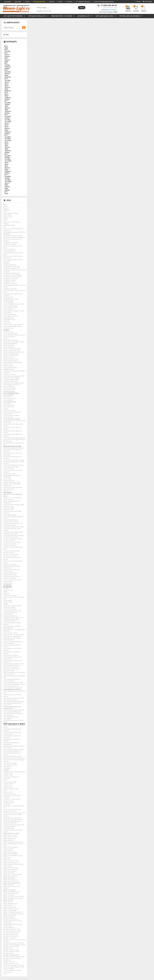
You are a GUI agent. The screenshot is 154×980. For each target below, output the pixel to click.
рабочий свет (8, 628)
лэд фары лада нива (11, 534)
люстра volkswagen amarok (13, 539)
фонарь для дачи (9, 938)
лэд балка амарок (10, 525)
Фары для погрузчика (11, 881)
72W (5, 212)
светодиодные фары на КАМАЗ (12, 740)
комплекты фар (9, 508)
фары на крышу (9, 895)
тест (5, 780)
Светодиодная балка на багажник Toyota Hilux (12, 666)
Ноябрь (7, 65)
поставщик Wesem (10, 621)
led (4, 227)
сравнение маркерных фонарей (11, 778)
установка (7, 804)
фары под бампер (10, 907)
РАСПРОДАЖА (9, 640)
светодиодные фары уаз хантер (12, 754)
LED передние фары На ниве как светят (13, 260)
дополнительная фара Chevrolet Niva (11, 416)
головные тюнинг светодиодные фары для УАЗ (14, 375)
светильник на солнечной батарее (12, 649)
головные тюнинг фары (12, 378)
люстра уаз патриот (10, 556)
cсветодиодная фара (11, 213)
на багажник (8, 583)
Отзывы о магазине (83, 2)
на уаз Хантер (8, 590)
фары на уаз (8, 902)
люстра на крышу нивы (11, 551)
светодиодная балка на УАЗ (13, 683)
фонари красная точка (11, 933)
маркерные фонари (10, 564)
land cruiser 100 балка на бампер (12, 223)
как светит (7, 491)
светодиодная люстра (12, 689)
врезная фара (8, 366)
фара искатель (9, 840)
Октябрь (8, 51)
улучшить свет (9, 801)
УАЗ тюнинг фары (10, 794)
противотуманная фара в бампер (12, 624)
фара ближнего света (11, 833)
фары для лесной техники (12, 874)
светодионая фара (10, 763)
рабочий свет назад (10, 633)
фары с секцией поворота (12, 912)
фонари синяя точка (10, 934)
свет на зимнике (9, 643)
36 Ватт (6, 206)
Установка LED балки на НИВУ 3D (14, 807)
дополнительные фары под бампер (13, 435)
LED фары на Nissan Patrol (12, 277)
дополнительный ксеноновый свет (14, 444)
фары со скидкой (9, 916)
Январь (7, 68)
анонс (5, 338)
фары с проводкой (10, 910)
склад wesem (8, 773)
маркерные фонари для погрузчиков (12, 570)
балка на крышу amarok (12, 350)
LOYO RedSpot (8, 309)
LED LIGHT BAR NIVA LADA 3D (13, 229)
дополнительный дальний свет (14, 438)
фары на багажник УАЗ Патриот (11, 887)
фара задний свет (10, 838)
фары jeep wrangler (10, 852)
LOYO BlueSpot (9, 301)
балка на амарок (9, 347)
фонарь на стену (9, 962)
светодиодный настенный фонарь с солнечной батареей (14, 757)
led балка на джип (10, 244)
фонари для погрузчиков (12, 931)
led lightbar (7, 230)
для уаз (6, 409)
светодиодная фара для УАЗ (14, 710)
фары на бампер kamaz (12, 892)
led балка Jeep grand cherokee (14, 237)
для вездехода (9, 391)
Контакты (69, 2)
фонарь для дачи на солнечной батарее (14, 940)
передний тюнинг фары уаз (13, 618)
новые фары (8, 600)
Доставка (18, 2)
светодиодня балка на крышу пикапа (14, 761)
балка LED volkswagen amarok (14, 342)
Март (7, 48)
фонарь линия (8, 953)
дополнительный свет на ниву (14, 460)
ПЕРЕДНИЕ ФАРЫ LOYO (38, 16)
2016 (6, 115)
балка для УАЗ (8, 345)
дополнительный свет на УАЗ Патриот (14, 463)
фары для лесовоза (10, 876)
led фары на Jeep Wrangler (13, 275)
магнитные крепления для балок (13, 562)
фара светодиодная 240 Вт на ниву (14, 844)
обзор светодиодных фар (12, 606)
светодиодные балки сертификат (11, 718)
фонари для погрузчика (12, 929)
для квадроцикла (10, 402)
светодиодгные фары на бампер (12, 653)
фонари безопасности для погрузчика (13, 922)
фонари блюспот (9, 928)
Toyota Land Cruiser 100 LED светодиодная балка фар (13, 326)
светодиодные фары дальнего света (14, 726)
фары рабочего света (11, 909)
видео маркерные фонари (13, 362)
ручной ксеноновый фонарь (13, 642)
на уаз (6, 588)
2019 (6, 79)
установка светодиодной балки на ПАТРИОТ (12, 822)
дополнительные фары (12, 419)
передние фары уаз (10, 616)
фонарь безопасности (11, 936)
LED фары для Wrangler (11, 273)
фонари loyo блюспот (11, 919)
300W (5, 205)
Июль (7, 84)
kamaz (6, 218)
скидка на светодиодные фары (14, 772)
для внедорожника (11, 393)
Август (7, 55)
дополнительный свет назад (13, 465)
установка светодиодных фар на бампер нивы (14, 826)
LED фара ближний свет (12, 266)
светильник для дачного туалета (12, 646)
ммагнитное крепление (12, 576)
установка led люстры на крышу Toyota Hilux (12, 810)
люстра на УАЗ (9, 552)
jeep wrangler (8, 217)
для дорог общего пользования (10, 399)
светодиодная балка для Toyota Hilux (12, 658)
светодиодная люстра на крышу (12, 695)
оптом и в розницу (10, 609)
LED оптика (7, 258)
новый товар (8, 602)
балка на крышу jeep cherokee (14, 352)
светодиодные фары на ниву (14, 749)
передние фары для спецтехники (10, 613)
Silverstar (7, 321)
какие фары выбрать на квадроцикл (12, 502)
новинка (6, 594)
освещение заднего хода (12, 611)
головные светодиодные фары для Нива (14, 372)
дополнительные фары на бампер (13, 428)
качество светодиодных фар (14, 505)
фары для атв (8, 850)
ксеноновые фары (10, 515)
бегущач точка (9, 357)
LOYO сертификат (10, 314)
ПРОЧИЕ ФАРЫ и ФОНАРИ (131, 16)
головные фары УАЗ (10, 381)
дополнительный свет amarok (14, 448)
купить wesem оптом (11, 522)
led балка (7, 234)
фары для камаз (9, 873)
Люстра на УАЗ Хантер (11, 554)
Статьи (60, 2)
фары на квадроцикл (11, 893)
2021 (6, 63)
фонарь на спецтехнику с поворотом (12, 959)
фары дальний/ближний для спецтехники (13, 865)
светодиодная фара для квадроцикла (12, 707)
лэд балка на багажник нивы (13, 527)
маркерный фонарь (10, 573)
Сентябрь (8, 121)
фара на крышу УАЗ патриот (13, 842)
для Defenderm (9, 386)
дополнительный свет (12, 446)
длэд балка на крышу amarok (14, 383)
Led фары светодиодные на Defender (13, 295)
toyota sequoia (8, 328)
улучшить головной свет (12, 799)
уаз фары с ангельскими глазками (12, 797)
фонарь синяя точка (10, 964)
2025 (6, 46)
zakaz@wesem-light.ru (109, 10)
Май (6, 106)
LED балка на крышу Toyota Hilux (13, 247)
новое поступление (10, 595)
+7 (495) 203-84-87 (109, 5)
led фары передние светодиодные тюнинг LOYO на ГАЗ (14, 290)
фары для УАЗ (8, 885)
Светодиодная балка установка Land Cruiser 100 (13, 687)
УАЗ (5, 791)
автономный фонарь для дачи (14, 335)
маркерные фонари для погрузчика (12, 567)
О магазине (8, 2)
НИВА (5, 592)
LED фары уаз (8, 297)
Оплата (27, 2)
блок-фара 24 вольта (11, 361)
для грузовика (9, 395)
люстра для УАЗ (9, 540)
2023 (6, 53)
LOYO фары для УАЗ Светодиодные (10, 317)
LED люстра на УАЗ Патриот (13, 256)
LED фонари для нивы (11, 299)
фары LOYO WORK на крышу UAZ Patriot (13, 856)
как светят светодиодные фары (13, 495)
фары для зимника (10, 871)
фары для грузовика (11, 869)
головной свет (9, 369)
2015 (6, 135)
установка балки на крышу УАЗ (14, 813)
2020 (6, 70)
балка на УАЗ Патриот (11, 355)
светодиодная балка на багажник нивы (12, 670)
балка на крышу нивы (11, 354)
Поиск (82, 8)
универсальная (9, 803)
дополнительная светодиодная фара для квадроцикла (12, 412)
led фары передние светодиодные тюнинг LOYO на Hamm (14, 285)
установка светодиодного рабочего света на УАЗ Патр (13, 819)
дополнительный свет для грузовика (13, 454)
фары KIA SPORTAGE (11, 854)
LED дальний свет (10, 249)
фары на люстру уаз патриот (13, 898)
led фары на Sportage (11, 278)
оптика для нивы (9, 607)
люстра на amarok (10, 544)
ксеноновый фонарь (10, 520)
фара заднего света (10, 835)
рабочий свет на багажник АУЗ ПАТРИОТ (14, 630)
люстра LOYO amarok (11, 537)
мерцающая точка (10, 575)
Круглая (6, 513)
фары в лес (7, 859)
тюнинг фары (8, 787)
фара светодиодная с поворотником (11, 848)
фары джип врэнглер (11, 868)
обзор (6, 604)
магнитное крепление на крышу (12, 558)
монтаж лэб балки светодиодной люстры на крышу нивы (12, 580)
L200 (5, 220)
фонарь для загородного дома (14, 945)
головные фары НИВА (11, 379)
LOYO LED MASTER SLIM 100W (14, 304)
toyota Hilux (7, 323)
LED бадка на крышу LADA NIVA (14, 232)
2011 (6, 192)
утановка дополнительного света (13, 831)
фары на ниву (8, 900)
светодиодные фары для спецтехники (12, 733)
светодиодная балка (11, 655)
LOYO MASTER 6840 (10, 308)
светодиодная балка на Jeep (14, 664)
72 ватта (6, 210)
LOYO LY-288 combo (10, 306)
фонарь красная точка (11, 952)
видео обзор (8, 364)
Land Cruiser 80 (9, 225)
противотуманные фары (12, 626)
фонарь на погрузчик (11, 955)
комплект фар (8, 506)
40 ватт (6, 208)
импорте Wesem (9, 489)
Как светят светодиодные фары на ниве (13, 499)
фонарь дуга (8, 948)
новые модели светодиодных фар (14, 598)
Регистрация (147, 1)
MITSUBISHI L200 (9, 320)
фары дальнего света (11, 862)
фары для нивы (9, 878)
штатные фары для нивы (12, 970)
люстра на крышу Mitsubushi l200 (13, 548)
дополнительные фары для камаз (13, 425)
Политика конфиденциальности (104, 2)
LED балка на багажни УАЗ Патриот (13, 240)
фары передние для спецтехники (10, 904)
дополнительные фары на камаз (13, 432)
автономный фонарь (11, 333)
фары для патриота (10, 880)
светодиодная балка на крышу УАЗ (14, 677)
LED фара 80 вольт (10, 265)
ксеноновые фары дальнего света (13, 517)
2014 (6, 154)
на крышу (8, 587)
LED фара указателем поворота (14, 270)
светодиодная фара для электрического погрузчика (13, 713)
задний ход (7, 486)
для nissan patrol (9, 390)
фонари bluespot (9, 917)
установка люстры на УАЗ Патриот (12, 815)
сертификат (7, 768)
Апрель (7, 56)
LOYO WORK (7, 313)
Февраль (8, 67)
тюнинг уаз (7, 785)
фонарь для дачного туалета (14, 943)
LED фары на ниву (10, 280)
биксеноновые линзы (11, 359)
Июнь (7, 86)
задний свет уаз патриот (12, 484)
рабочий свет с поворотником (14, 635)
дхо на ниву (7, 479)
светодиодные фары (47, 11)
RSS (6, 35)
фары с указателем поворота (14, 914)
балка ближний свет (10, 344)
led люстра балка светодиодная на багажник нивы (13, 253)
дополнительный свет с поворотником (12, 468)
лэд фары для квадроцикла (13, 532)
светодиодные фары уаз (12, 751)
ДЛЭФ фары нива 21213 (12, 385)
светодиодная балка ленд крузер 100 (13, 661)
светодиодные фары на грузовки (12, 737)
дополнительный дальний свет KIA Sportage (14, 440)
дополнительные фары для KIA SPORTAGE (14, 421)
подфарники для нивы (11, 619)
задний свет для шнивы (12, 482)
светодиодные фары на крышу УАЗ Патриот (14, 747)
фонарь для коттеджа (11, 946)
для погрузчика (9, 405)
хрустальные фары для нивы (14, 965)
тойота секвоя (8, 784)
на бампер (7, 585)
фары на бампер (9, 890)
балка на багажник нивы (12, 349)
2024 (6, 50)
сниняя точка (8, 775)
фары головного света (11, 861)
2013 (6, 175)
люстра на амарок (10, 546)
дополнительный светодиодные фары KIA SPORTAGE (12, 475)
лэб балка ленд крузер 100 (13, 523)
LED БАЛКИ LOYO (85, 16)
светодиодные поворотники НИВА (13, 721)
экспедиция (8, 972)
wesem (6, 330)
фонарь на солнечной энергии (14, 957)
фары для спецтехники (12, 883)
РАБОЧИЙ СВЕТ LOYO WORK (63, 16)
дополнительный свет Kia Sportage (12, 451)
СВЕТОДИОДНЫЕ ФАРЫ (106, 16)
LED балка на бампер (11, 242)
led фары (6, 272)
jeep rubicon (7, 215)
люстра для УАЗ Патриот (12, 542)
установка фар (9, 828)
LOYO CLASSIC (8, 302)
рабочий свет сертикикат (12, 636)
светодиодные (9, 715)
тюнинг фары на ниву (11, 789)
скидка (6, 770)
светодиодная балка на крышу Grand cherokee (14, 673)
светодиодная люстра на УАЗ (14, 698)
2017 (6, 101)
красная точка (8, 510)
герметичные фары (10, 367)
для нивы (7, 403)
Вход (138, 1)
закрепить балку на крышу (13, 487)
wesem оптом (8, 332)
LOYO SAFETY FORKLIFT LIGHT (14, 311)
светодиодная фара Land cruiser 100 (12, 704)
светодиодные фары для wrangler (12, 730)
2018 (6, 92)
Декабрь (8, 72)
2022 (6, 58)
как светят (8, 493)
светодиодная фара (10, 700)
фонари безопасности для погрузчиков (13, 925)
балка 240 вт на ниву (11, 340)
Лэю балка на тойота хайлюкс (14, 535)
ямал (5, 974)
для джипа (7, 397)
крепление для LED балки (12, 511)
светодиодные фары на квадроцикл (12, 743)
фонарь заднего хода (11, 950)
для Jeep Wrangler (10, 388)
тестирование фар (10, 782)
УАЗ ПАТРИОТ (8, 792)
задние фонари (9, 481)
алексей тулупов (9, 337)
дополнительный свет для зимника (13, 457)
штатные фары (9, 969)
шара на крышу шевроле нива (14, 967)
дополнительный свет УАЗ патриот (13, 471)
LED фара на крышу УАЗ (12, 268)
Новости (52, 2)
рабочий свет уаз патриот (12, 638)
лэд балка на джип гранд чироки (12, 529)
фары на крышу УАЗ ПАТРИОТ (14, 897)
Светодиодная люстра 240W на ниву (14, 692)
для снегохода (9, 407)
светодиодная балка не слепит (14, 684)
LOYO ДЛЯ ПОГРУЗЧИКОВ (14, 16)
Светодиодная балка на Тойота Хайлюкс (12, 680)
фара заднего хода (10, 837)
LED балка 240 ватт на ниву (13, 236)
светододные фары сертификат (10, 766)
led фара (6, 263)
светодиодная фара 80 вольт (14, 701)
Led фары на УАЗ (9, 282)
